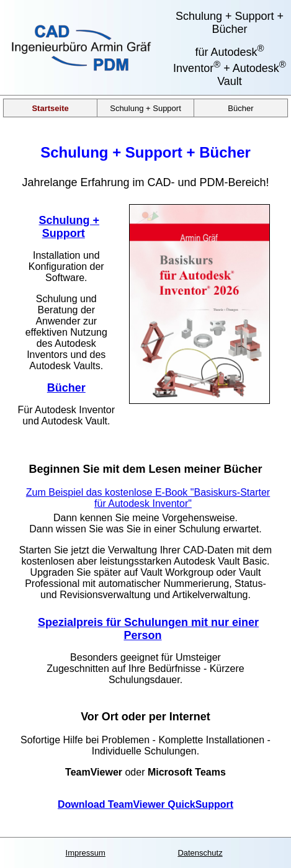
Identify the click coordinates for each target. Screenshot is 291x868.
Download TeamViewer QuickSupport (145, 804)
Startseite (50, 108)
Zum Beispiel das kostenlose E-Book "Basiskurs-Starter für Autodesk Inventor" (148, 498)
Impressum (86, 853)
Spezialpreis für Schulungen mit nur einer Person (148, 629)
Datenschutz (200, 853)
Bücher (240, 108)
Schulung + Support (145, 108)
